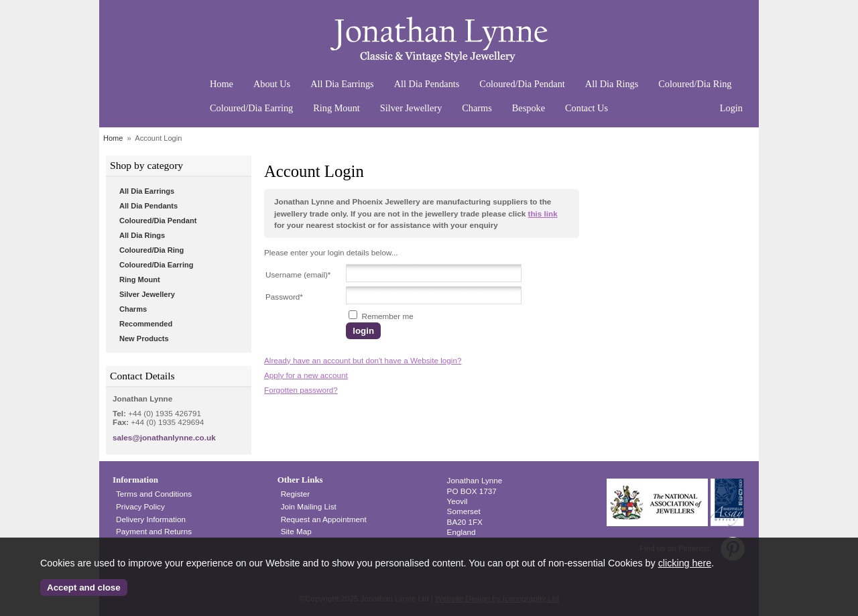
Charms (477, 108)
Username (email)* (298, 274)
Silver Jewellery (411, 108)
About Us (272, 84)
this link (542, 213)
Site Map (296, 531)
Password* (284, 297)
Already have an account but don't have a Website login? (363, 360)
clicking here (685, 563)
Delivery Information (151, 519)
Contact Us (587, 108)
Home (222, 84)
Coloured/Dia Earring (251, 108)
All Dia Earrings (342, 84)
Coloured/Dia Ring (695, 84)
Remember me (381, 316)
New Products (144, 338)
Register (296, 494)
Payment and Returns (154, 531)
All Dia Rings (612, 84)
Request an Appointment (324, 519)
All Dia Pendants (427, 84)
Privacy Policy (140, 506)
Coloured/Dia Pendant (522, 84)
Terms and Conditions (154, 494)
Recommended (146, 324)
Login (731, 108)
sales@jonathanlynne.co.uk (164, 437)
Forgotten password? (301, 390)
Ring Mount (336, 108)
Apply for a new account (306, 375)
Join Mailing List (309, 506)
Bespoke (529, 108)
